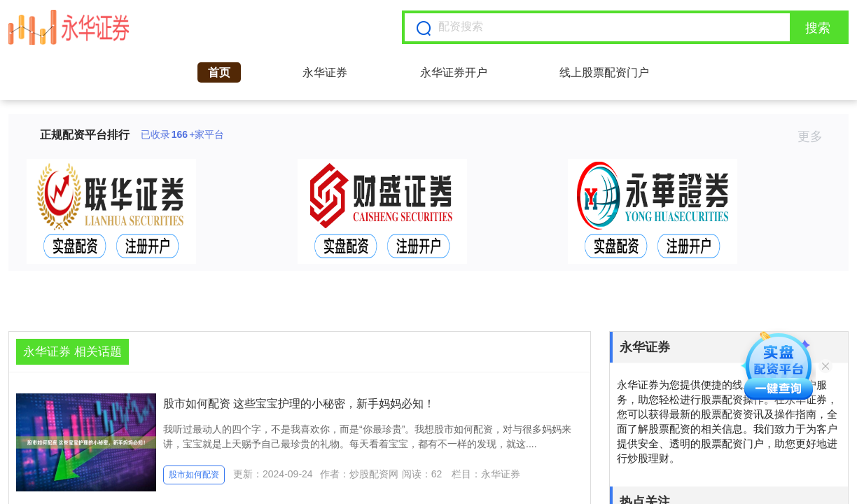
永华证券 (325, 72)
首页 (219, 72)
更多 (816, 136)
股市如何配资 (194, 475)
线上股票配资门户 (604, 72)
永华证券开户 (454, 72)
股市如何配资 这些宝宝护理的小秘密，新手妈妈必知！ (299, 404)
